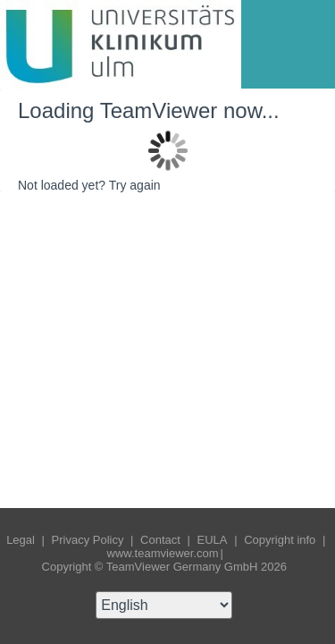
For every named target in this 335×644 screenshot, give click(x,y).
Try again (135, 185)
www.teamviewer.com (163, 553)
